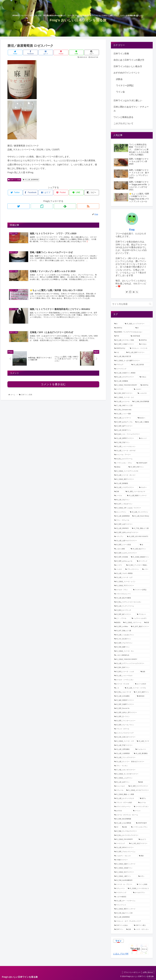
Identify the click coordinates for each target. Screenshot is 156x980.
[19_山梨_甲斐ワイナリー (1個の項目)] (132, 745)
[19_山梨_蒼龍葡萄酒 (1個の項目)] (132, 917)
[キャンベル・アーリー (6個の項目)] (132, 455)
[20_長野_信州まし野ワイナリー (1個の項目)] (132, 713)
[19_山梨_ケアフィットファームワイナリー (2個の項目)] (132, 664)
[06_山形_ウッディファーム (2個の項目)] (132, 606)
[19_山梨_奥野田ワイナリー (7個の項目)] (125, 438)
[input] (132, 304)
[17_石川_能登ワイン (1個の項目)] (142, 692)
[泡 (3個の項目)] (145, 545)
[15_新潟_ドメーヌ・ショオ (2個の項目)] (126, 672)
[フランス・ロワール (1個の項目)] (132, 729)
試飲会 (119, 79)
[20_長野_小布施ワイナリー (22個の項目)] (126, 344)
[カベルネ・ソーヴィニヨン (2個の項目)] (132, 680)
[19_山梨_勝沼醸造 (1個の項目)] (142, 754)
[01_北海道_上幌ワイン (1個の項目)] (125, 876)
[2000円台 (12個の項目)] (145, 385)
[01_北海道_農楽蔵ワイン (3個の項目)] (140, 557)
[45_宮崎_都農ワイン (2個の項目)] (132, 647)
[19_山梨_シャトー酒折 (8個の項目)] (132, 414)
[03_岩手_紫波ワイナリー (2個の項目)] (140, 627)
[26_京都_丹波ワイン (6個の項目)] (132, 443)
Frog (132, 229)
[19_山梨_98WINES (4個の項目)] (122, 528)
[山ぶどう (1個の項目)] (144, 839)
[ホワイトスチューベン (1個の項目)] (123, 807)
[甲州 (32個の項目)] (121, 336)
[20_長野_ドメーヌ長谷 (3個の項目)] (126, 545)
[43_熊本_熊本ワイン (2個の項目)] (132, 668)
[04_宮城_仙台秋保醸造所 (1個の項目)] (132, 880)
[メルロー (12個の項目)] (142, 389)
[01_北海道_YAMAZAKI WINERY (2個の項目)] (132, 659)
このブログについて (123, 124)
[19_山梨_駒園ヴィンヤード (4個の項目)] (138, 496)
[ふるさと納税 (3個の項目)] (121, 549)
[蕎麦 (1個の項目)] (144, 856)
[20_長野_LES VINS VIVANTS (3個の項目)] (138, 537)
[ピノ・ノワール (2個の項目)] (122, 618)
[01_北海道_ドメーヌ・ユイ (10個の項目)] (132, 397)
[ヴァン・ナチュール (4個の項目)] (132, 520)
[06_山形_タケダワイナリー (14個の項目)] (126, 377)
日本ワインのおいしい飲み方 (128, 66)
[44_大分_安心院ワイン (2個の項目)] (132, 639)
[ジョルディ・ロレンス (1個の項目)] (125, 856)
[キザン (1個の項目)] (144, 876)
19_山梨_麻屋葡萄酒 (31, 180)
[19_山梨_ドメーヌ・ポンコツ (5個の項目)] (132, 475)
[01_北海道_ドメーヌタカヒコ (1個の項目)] (139, 889)
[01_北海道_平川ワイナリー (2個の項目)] (132, 586)
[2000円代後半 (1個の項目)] (143, 823)
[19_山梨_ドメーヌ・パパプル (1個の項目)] (137, 688)
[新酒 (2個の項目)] (147, 623)
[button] (150, 304)
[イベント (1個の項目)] (141, 811)
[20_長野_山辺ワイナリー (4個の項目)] (132, 524)
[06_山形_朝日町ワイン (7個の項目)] (132, 430)
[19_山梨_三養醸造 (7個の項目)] (142, 422)
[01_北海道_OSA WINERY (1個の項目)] (125, 839)
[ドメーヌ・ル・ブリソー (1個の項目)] (124, 884)
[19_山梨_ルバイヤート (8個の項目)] (125, 418)
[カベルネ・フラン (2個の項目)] (122, 590)
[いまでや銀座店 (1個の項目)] (132, 897)
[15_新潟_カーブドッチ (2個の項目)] (132, 610)
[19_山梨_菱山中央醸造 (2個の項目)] (132, 598)
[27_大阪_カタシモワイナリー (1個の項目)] (132, 770)
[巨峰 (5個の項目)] (119, 492)
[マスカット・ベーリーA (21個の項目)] (140, 348)
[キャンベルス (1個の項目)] (120, 786)
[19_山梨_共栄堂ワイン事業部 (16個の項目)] (132, 373)
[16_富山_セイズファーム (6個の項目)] (132, 459)
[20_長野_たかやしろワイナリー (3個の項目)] (132, 553)
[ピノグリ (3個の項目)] (119, 565)
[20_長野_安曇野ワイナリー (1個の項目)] (132, 704)
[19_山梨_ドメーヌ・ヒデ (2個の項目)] (132, 578)
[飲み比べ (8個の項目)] (143, 418)
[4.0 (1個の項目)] (117, 827)
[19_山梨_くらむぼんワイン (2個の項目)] (132, 635)
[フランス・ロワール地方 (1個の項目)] (125, 803)
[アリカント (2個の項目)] (143, 614)
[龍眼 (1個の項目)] (144, 782)
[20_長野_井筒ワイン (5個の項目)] (139, 467)
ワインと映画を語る (123, 117)
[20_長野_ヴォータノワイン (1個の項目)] (132, 725)
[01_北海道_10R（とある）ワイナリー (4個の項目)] (132, 508)
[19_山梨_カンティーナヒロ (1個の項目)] (126, 798)
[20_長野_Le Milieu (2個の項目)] (121, 627)
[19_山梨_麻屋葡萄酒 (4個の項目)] (122, 516)
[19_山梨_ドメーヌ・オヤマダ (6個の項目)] (132, 451)
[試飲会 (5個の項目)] (120, 467)
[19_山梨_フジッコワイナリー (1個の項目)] (132, 758)
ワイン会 (120, 92)
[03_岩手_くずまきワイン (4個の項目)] (132, 504)
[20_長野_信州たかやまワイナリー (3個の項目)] (132, 533)
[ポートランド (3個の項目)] (143, 561)
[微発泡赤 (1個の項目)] (143, 696)
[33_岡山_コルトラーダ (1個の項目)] (123, 692)
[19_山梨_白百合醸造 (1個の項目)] (124, 696)
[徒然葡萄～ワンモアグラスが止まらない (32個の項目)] (132, 332)
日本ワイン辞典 (14, 180)
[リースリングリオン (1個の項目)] (142, 807)
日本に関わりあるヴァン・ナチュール (131, 109)
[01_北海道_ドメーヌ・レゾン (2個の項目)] (132, 582)
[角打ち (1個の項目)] (145, 798)
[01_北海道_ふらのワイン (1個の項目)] (132, 778)
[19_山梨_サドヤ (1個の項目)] (143, 741)
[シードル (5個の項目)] (119, 496)
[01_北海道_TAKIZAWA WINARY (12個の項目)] (126, 385)
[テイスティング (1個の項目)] (122, 893)
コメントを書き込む (53, 385)
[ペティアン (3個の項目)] (119, 537)
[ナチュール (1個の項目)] (119, 790)
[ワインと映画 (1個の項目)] (143, 884)
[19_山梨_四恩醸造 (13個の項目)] (132, 381)
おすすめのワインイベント (127, 73)
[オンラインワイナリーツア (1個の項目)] (132, 733)
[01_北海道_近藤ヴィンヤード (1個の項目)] (132, 864)
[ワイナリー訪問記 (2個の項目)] (141, 590)
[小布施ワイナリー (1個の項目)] (132, 860)
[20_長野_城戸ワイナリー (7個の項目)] (132, 426)
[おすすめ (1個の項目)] (122, 811)
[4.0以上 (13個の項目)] (144, 377)
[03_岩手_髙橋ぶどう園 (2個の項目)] (132, 631)
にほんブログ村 (121, 954)
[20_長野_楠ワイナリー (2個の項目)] (124, 614)
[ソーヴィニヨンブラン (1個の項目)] (140, 827)
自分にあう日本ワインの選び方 (129, 60)
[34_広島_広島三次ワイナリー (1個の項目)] (132, 737)
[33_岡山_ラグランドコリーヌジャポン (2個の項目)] (132, 602)
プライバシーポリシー (131, 972)
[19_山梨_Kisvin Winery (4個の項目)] (141, 516)
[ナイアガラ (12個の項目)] (123, 389)
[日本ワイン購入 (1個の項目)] (142, 925)
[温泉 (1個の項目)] (129, 929)
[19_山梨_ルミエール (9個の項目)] (122, 402)
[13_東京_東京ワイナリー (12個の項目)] (125, 393)
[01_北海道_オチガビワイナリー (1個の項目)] (138, 790)
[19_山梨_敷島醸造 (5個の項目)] (132, 483)
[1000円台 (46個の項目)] (124, 328)
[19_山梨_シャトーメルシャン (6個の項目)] (132, 447)
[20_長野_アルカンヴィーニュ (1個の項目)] (132, 852)
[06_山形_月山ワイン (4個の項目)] (132, 500)
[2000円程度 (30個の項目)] (140, 336)
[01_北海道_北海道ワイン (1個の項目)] (132, 868)
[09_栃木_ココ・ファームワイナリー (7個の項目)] (132, 434)
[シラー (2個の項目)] (146, 569)
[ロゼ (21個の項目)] (119, 353)
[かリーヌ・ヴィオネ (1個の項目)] (123, 684)
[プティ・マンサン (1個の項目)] (132, 766)
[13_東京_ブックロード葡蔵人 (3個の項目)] (138, 565)
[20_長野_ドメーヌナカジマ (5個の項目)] (137, 492)
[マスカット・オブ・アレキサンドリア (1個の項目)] (132, 921)
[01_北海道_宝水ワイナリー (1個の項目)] (132, 872)
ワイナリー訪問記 (125, 86)
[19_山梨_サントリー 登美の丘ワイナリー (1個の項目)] (132, 762)
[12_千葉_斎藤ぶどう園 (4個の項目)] (141, 528)
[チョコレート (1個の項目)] (142, 749)
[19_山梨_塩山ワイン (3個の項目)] (140, 549)
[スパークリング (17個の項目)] (132, 369)
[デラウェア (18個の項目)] (122, 365)
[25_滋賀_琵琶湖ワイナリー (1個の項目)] (132, 700)
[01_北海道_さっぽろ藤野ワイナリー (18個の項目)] (132, 361)
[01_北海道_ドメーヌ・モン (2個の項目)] (132, 651)
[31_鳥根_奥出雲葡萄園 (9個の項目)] (141, 402)
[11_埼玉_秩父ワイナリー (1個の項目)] (139, 844)
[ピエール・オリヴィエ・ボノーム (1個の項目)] (132, 815)
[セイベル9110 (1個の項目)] (142, 684)
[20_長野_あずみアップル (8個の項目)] (124, 422)
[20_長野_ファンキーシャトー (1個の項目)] (132, 721)
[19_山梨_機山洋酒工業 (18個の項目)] (132, 357)
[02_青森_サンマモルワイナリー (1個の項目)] (132, 831)
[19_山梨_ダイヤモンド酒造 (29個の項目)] (125, 340)
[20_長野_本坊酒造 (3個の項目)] (121, 557)
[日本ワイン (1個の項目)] (119, 929)
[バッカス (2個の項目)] (119, 569)
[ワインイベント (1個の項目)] (132, 905)
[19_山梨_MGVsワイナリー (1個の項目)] (132, 848)
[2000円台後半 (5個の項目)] (143, 463)
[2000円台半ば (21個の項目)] (121, 348)
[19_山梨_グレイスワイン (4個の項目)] (140, 512)
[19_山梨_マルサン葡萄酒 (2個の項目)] (132, 574)
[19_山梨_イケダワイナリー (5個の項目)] (125, 488)
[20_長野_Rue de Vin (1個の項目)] (132, 708)
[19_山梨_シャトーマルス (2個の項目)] (132, 676)
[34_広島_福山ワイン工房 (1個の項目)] (132, 913)
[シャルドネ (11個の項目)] (143, 393)
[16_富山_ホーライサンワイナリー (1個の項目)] (132, 835)
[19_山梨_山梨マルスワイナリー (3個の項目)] (132, 541)
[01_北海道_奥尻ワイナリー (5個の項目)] (132, 479)
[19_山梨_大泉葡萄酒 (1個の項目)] (123, 754)
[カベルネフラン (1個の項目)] (141, 893)
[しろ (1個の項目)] (118, 688)
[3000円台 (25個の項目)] (144, 340)
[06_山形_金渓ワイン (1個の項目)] (125, 782)
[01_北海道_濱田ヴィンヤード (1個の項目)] (132, 909)
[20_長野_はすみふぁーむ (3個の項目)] (124, 561)
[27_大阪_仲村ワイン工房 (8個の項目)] (132, 406)
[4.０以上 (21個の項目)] (144, 344)
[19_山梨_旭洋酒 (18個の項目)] (140, 365)
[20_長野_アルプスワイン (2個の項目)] (132, 643)
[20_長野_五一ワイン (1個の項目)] (132, 717)
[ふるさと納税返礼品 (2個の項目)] (132, 655)
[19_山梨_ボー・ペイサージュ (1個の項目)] (132, 901)
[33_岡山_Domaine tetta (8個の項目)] (132, 410)
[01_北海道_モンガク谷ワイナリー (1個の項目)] (132, 774)
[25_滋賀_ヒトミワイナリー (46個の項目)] (137, 324)
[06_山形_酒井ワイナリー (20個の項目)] (138, 353)
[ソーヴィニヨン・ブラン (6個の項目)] (124, 463)
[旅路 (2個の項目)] (145, 672)
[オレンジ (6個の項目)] (144, 438)
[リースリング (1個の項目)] (121, 844)
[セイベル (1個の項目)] (144, 803)
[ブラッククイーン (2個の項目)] (133, 569)
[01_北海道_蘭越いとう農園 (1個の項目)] (132, 794)
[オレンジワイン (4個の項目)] (121, 512)
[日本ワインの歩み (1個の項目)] (123, 925)
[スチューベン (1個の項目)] (120, 889)
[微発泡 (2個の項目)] (118, 623)
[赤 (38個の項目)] (142, 328)
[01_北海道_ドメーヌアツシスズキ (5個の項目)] (132, 471)
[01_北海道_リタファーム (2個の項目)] (132, 623)
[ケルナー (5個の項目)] (144, 488)
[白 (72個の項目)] (118, 324)
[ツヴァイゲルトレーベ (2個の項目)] (132, 594)
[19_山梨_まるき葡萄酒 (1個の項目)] (124, 823)
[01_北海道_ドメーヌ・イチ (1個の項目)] (124, 741)
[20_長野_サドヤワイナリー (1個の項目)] (139, 786)
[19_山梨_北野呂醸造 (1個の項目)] (124, 749)
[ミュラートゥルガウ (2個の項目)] (141, 618)
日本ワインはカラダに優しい (128, 100)
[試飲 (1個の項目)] (125, 827)
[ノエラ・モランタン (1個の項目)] (142, 929)
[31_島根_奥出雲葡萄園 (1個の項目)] (132, 819)
